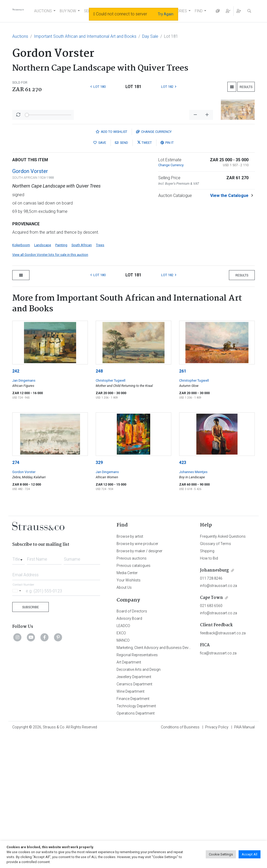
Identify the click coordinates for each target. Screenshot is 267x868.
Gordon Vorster (30, 304)
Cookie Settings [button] (221, 854)
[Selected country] (17, 724)
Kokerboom (21, 378)
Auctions (20, 36)
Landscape (43, 378)
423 (183, 596)
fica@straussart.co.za (218, 786)
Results (246, 87)
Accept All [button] (250, 854)
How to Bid (209, 691)
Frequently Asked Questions (223, 669)
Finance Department (133, 832)
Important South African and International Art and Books (85, 36)
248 (99, 504)
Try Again (166, 14)
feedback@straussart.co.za (223, 766)
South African (82, 378)
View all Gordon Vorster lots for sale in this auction (50, 388)
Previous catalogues (133, 699)
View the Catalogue (229, 329)
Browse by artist (130, 669)
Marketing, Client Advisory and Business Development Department (170, 781)
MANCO (123, 773)
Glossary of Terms (216, 677)
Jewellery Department (134, 810)
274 (16, 596)
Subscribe (31, 740)
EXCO (121, 766)
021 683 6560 (211, 739)
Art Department (129, 795)
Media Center (127, 706)
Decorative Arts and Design (139, 803)
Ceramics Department (134, 817)
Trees (100, 378)
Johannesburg (214, 703)
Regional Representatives (137, 788)
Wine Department (131, 824)
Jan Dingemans (24, 514)
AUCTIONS (43, 11)
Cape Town (211, 731)
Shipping (207, 684)
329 (99, 596)
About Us (124, 721)
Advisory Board (129, 752)
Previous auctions (132, 691)
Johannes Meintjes (193, 605)
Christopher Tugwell (111, 514)
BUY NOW (68, 11)
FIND (199, 11)
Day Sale (150, 36)
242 (16, 504)
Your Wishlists (129, 713)
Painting (61, 378)
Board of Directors (132, 744)
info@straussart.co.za (219, 719)
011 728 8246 (211, 711)
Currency (154, 265)
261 (183, 504)
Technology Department (136, 839)
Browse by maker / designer (139, 684)
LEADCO (123, 759)
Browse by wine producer (137, 677)
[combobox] (19, 691)
